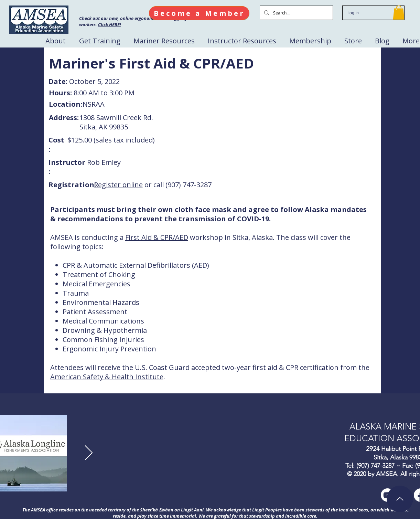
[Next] (89, 453)
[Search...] (296, 13)
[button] (399, 13)
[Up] (400, 499)
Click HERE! (110, 24)
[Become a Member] (199, 13)
